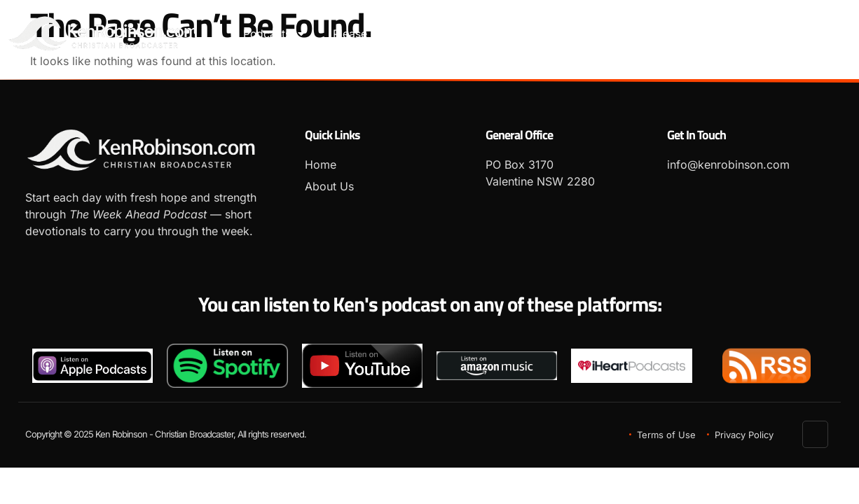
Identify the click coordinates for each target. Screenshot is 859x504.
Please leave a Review (392, 34)
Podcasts (274, 34)
